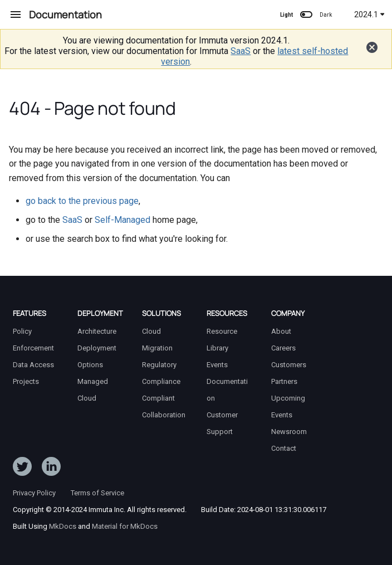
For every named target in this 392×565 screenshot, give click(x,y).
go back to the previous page (82, 201)
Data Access (33, 365)
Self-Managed (122, 220)
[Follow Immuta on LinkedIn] (51, 469)
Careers (283, 348)
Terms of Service (97, 493)
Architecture (97, 331)
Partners (284, 381)
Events (217, 365)
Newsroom (289, 432)
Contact (284, 448)
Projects (26, 381)
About (281, 331)
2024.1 (369, 14)
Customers (289, 365)
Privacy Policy (34, 493)
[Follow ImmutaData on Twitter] (22, 469)
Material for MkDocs (125, 526)
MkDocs (63, 526)
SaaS (241, 51)
